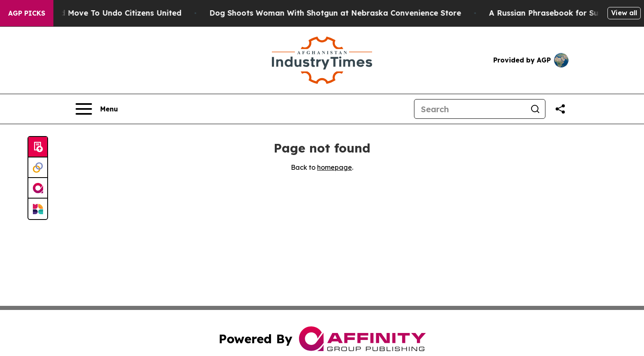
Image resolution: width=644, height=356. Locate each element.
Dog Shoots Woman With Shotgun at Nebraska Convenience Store (340, 13)
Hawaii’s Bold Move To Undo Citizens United (102, 13)
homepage (335, 167)
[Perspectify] (38, 168)
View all (624, 13)
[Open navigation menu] (97, 109)
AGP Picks (27, 13)
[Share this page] (560, 109)
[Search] (470, 109)
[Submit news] (38, 147)
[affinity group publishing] (38, 188)
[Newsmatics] (38, 209)
